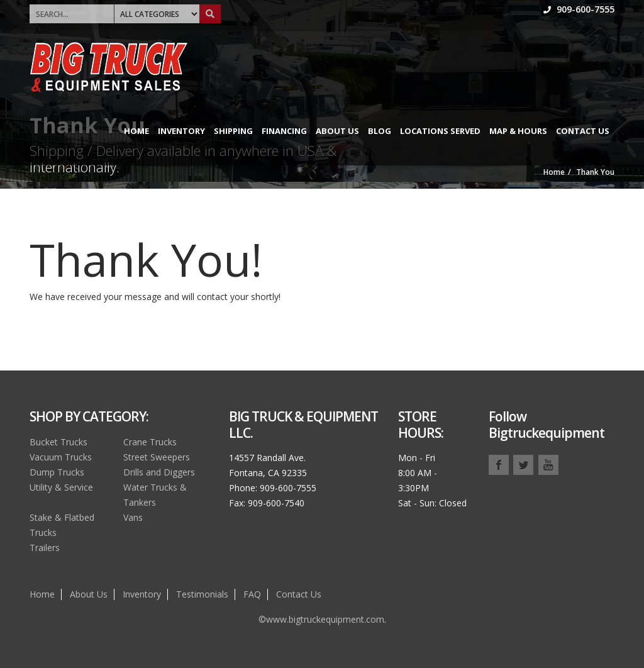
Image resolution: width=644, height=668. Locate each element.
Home (136, 131)
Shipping (233, 131)
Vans (133, 517)
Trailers (45, 548)
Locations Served (440, 131)
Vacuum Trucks (61, 457)
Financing (284, 131)
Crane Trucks (150, 442)
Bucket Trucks (58, 442)
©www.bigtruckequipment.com (321, 619)
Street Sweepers (157, 457)
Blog (380, 131)
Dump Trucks (57, 472)
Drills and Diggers (159, 472)
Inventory (181, 131)
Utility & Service (61, 487)
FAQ (252, 594)
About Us (337, 131)
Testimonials (202, 594)
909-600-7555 (579, 9)
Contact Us (583, 131)
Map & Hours (518, 131)
